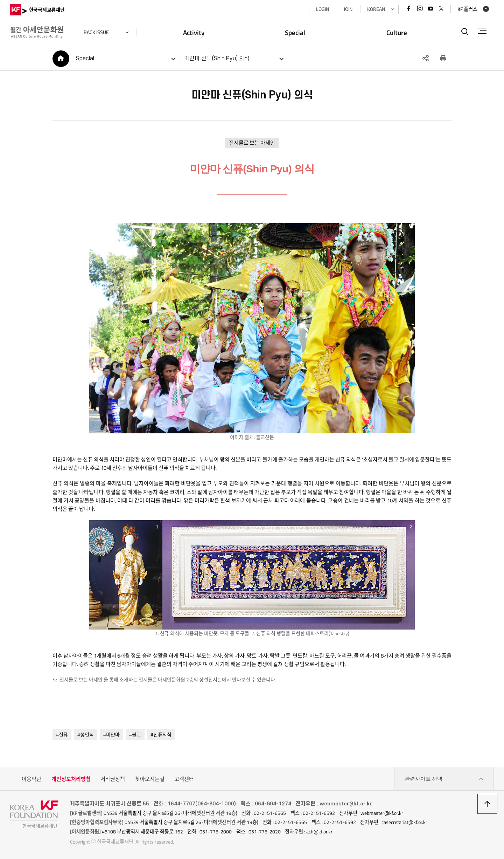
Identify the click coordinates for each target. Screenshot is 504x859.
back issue (96, 32)
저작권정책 (113, 779)
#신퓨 (62, 734)
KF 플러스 (467, 9)
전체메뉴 (482, 31)
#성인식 (86, 734)
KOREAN (376, 9)
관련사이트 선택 (444, 779)
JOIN (348, 9)
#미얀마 (111, 734)
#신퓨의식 (161, 734)
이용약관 (31, 779)
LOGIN (323, 9)
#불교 (135, 734)
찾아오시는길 (150, 779)
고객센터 (184, 779)
